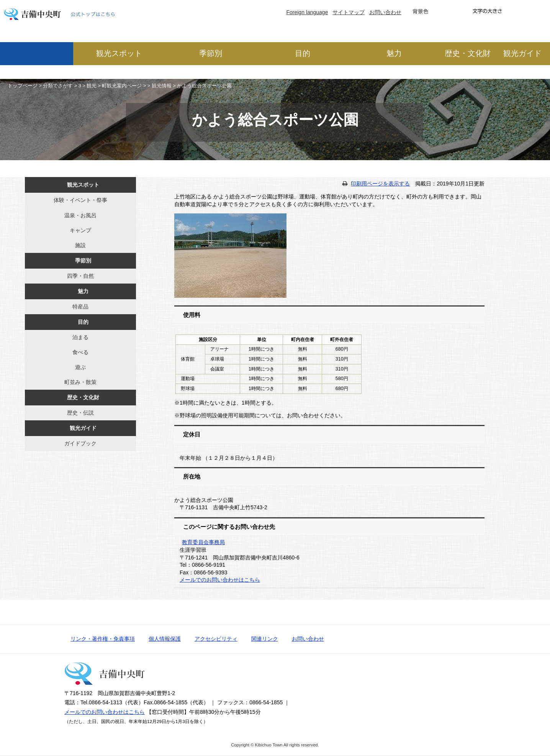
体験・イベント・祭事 (80, 200)
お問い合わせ (385, 12)
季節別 (211, 53)
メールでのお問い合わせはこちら (220, 580)
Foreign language (307, 12)
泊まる (80, 337)
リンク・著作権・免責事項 (103, 639)
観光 (92, 86)
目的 (303, 53)
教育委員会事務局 (203, 542)
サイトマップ (349, 12)
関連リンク (265, 639)
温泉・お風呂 (80, 215)
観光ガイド (522, 53)
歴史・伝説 (80, 413)
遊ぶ (80, 367)
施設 (80, 245)
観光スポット (119, 53)
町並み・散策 (80, 382)
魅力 (394, 53)
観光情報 (162, 86)
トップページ (23, 86)
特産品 (80, 307)
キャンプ (80, 230)
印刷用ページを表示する (380, 184)
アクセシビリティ (216, 639)
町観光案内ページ (122, 86)
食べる (80, 352)
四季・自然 (80, 276)
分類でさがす (58, 86)
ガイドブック (80, 443)
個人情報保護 (165, 639)
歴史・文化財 (468, 53)
